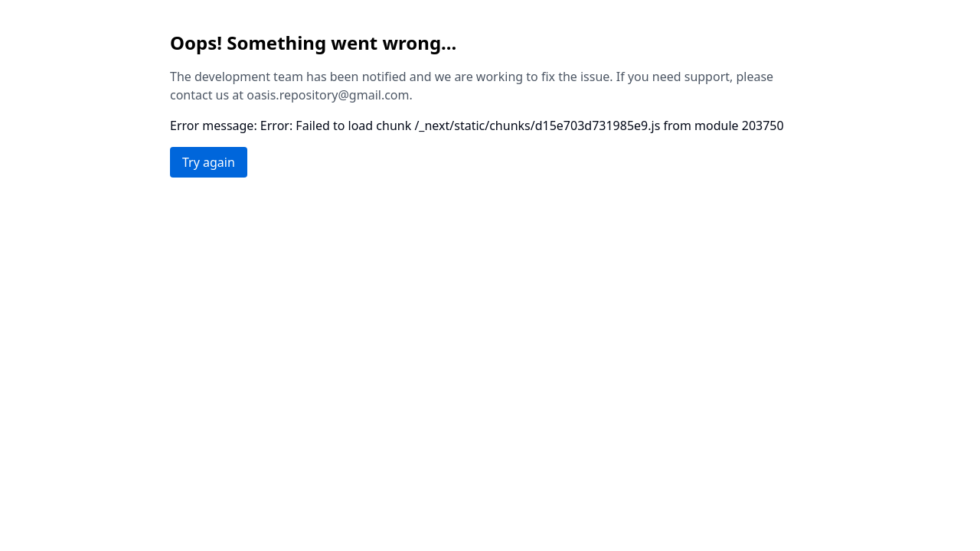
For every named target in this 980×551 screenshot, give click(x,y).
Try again (209, 162)
